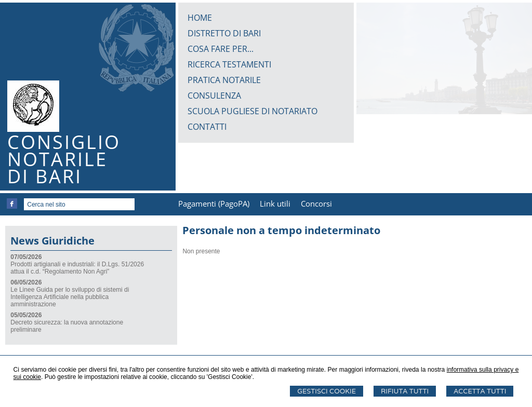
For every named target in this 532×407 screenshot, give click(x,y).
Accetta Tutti (480, 391)
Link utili (275, 203)
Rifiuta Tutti (405, 391)
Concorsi (316, 203)
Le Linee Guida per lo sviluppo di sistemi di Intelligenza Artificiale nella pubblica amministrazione (70, 297)
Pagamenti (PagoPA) (214, 203)
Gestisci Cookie (327, 391)
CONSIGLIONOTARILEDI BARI (64, 159)
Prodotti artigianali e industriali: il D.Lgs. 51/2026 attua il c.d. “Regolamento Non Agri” (77, 268)
